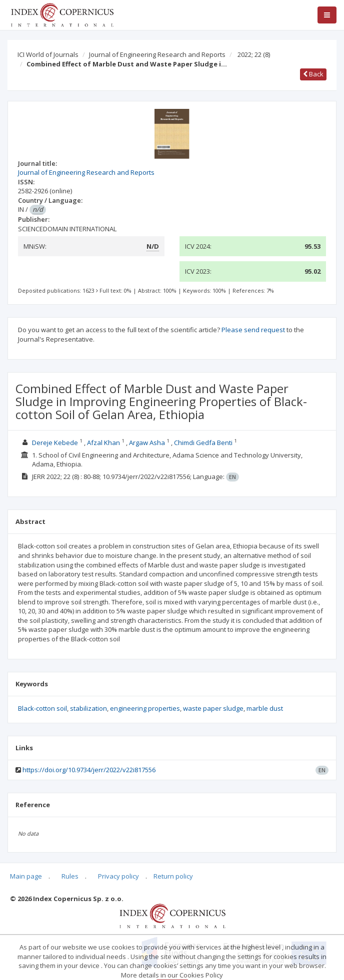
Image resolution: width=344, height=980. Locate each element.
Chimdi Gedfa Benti (203, 443)
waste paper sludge (213, 708)
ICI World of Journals (48, 54)
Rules (70, 876)
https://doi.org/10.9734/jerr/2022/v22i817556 (89, 770)
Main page (26, 876)
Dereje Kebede (55, 443)
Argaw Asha (147, 443)
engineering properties (145, 708)
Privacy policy (118, 876)
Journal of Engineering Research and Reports (157, 54)
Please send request (253, 330)
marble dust (265, 708)
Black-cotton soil (42, 708)
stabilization (88, 708)
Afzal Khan (103, 443)
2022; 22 (254, 54)
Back (313, 74)
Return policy (173, 876)
